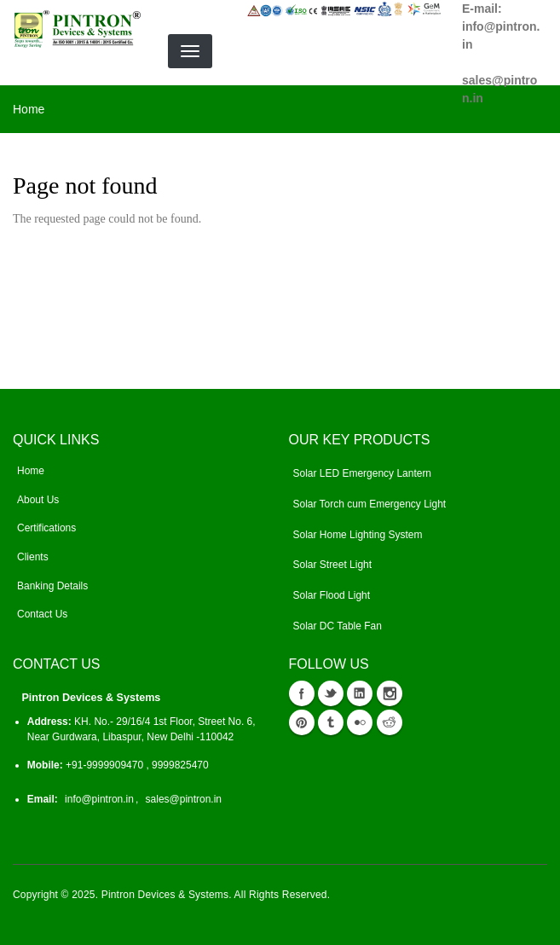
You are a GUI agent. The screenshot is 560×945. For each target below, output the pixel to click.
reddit (390, 722)
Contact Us (42, 614)
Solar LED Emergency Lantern (363, 473)
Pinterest (302, 722)
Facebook (302, 693)
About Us (38, 500)
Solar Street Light (333, 565)
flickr (360, 722)
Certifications (46, 528)
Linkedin (360, 693)
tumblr (331, 722)
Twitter (331, 693)
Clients (33, 557)
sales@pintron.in (184, 799)
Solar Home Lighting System (358, 535)
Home (29, 109)
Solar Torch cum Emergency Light (370, 504)
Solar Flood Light (332, 595)
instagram (390, 693)
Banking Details (52, 586)
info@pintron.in (99, 799)
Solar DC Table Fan (338, 626)
